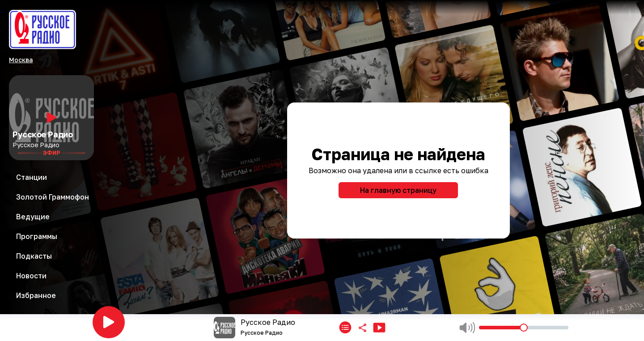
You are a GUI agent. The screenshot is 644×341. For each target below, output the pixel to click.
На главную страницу (398, 190)
